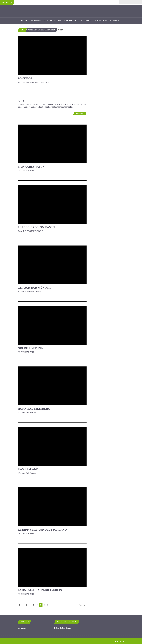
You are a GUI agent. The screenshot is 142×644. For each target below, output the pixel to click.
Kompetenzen (53, 21)
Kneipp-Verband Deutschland (42, 530)
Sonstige (25, 78)
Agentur (36, 21)
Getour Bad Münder (34, 288)
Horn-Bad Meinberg (34, 409)
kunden (86, 21)
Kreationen (71, 21)
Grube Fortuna (30, 348)
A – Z (21, 101)
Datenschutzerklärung (63, 628)
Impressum (22, 628)
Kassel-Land (28, 469)
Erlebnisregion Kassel (37, 227)
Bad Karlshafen (31, 167)
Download (100, 21)
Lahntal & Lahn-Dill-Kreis (40, 590)
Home (24, 21)
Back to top (120, 641)
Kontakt (115, 21)
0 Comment (80, 114)
